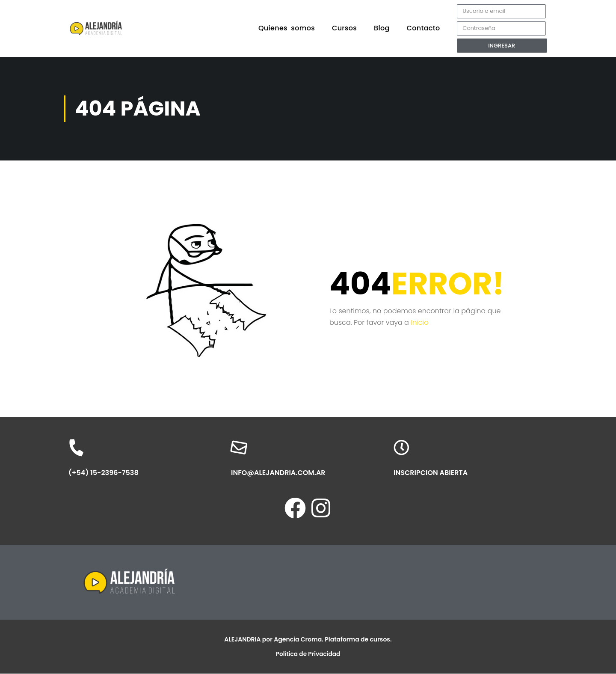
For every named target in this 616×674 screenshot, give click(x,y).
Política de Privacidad (308, 654)
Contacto (423, 28)
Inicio (419, 322)
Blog (382, 28)
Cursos (344, 28)
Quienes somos (287, 28)
